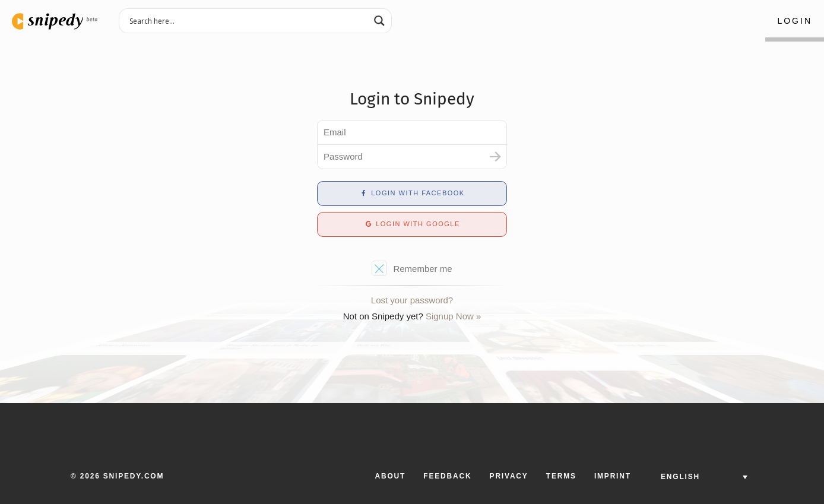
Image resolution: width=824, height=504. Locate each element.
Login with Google (412, 224)
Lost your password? (412, 300)
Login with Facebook (412, 193)
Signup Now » (453, 316)
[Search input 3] (248, 20)
